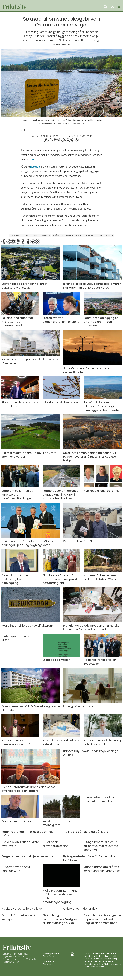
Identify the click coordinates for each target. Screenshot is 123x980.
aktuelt (26, 235)
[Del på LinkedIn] (55, 140)
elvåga (56, 235)
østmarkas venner (41, 235)
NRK (32, 160)
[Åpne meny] (117, 7)
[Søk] (105, 7)
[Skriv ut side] (72, 140)
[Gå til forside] (14, 7)
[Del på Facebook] (46, 140)
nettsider (35, 167)
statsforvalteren (105, 235)
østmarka (15, 235)
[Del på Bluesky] (68, 140)
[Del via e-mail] (59, 140)
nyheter (89, 235)
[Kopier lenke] (64, 140)
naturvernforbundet (72, 235)
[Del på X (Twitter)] (50, 140)
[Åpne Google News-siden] (77, 140)
